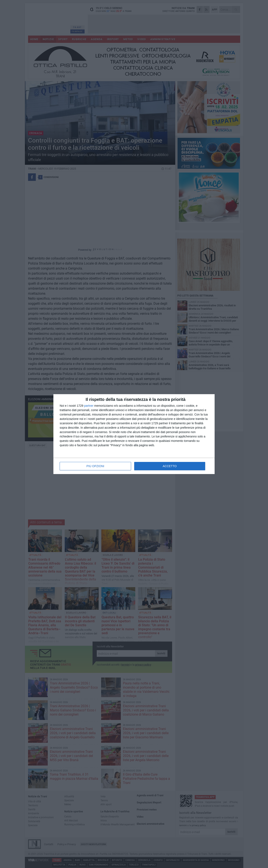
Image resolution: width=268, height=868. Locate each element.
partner (89, 406)
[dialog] (134, 434)
